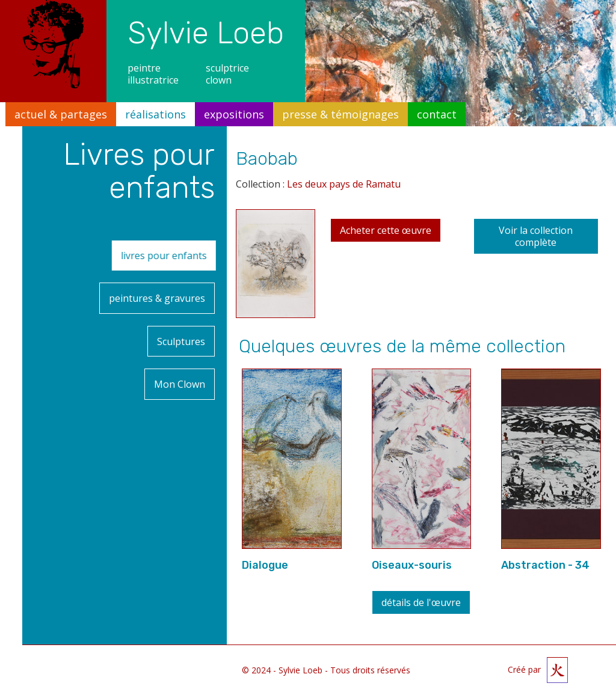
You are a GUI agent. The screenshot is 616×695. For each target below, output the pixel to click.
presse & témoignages (340, 114)
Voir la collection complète (536, 236)
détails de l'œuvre (421, 602)
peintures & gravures (157, 287)
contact (437, 114)
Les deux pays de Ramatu (344, 184)
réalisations (156, 114)
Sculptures (181, 323)
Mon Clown (180, 360)
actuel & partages (61, 114)
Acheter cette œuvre (386, 230)
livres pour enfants (182, 252)
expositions (234, 114)
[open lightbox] (276, 268)
